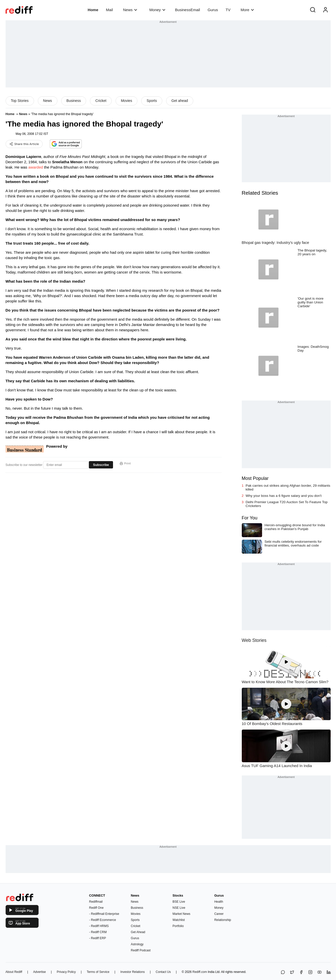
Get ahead (180, 101)
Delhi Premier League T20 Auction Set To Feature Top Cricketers (287, 504)
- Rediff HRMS (99, 926)
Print (125, 463)
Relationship (223, 920)
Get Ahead (138, 932)
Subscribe (101, 465)
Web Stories (254, 640)
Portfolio (178, 926)
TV (228, 10)
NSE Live (179, 908)
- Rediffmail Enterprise (104, 914)
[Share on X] (292, 973)
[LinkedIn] (329, 973)
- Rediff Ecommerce (103, 920)
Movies (126, 101)
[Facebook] (301, 973)
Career (219, 914)
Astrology (137, 944)
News (130, 10)
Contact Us (163, 972)
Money (157, 10)
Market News (181, 914)
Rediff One (96, 908)
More (247, 10)
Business (74, 101)
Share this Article (24, 144)
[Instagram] (310, 973)
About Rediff (14, 972)
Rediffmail (96, 902)
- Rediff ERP (98, 938)
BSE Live (179, 902)
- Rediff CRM (98, 932)
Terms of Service (98, 972)
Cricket (101, 101)
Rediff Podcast (141, 950)
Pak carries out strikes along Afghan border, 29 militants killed (288, 487)
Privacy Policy (66, 972)
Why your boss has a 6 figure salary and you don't (284, 496)
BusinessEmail (187, 10)
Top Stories (20, 101)
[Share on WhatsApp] (283, 973)
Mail (109, 10)
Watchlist (179, 920)
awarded (36, 167)
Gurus (213, 10)
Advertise (39, 972)
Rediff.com (200, 972)
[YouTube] (319, 973)
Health (219, 902)
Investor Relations (133, 972)
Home (93, 10)
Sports (152, 101)
